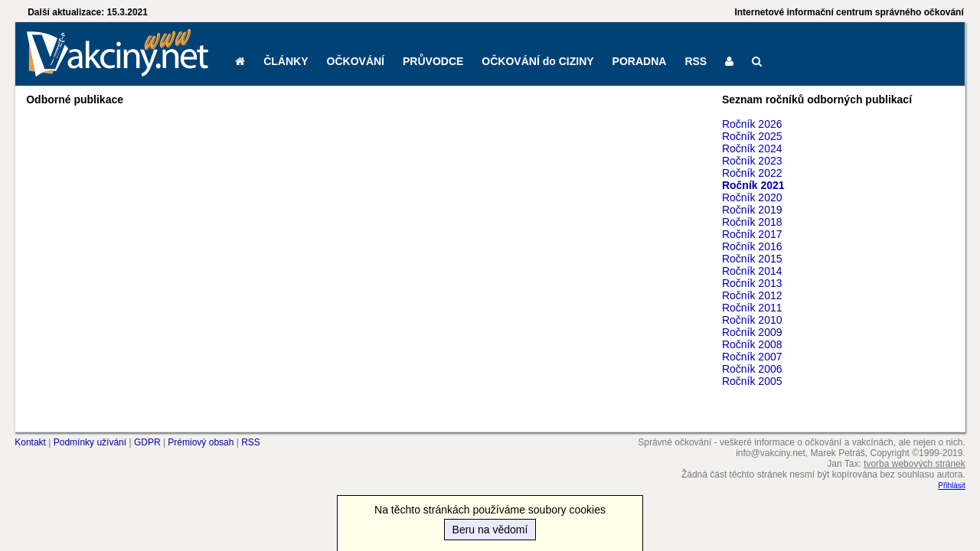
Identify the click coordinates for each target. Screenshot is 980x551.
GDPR (147, 442)
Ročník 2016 (752, 246)
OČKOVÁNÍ (356, 61)
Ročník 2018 (752, 222)
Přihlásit (952, 486)
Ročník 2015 (752, 259)
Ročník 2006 (752, 369)
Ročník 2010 (752, 320)
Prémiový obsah (201, 442)
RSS (696, 61)
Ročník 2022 (752, 173)
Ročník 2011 (752, 308)
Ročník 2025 (752, 136)
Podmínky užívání (90, 442)
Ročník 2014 (752, 271)
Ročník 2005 (752, 381)
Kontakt (30, 442)
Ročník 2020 (752, 197)
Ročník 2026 (752, 124)
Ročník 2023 (752, 161)
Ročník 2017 (752, 234)
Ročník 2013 (752, 283)
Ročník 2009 (752, 332)
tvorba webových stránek (915, 464)
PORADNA (640, 61)
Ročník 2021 (753, 185)
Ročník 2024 (752, 148)
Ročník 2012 (752, 295)
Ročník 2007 (752, 357)
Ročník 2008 (752, 344)
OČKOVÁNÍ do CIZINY (537, 61)
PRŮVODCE (433, 61)
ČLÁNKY (286, 61)
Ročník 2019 (752, 210)
